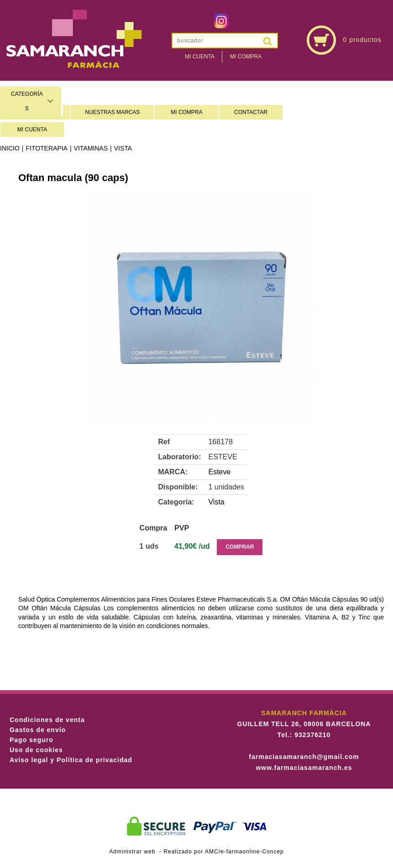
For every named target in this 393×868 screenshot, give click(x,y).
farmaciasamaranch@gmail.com (304, 757)
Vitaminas (91, 148)
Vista (123, 148)
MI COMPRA (186, 112)
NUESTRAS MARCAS (112, 112)
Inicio (10, 148)
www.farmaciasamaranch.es (304, 768)
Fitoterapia (47, 148)
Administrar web (132, 852)
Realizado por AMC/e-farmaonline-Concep (223, 852)
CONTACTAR (251, 112)
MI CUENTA (32, 130)
